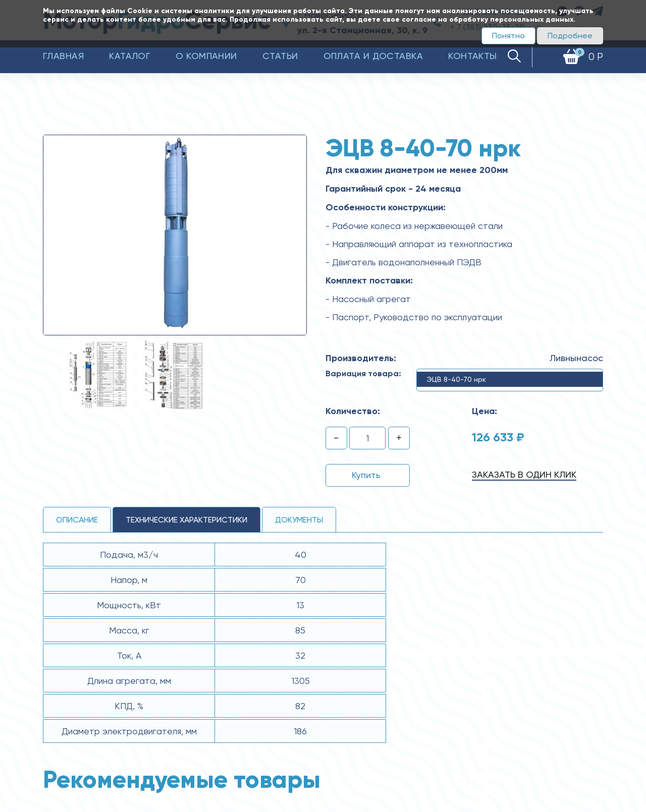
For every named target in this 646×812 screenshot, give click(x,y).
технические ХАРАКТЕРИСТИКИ (186, 520)
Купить (366, 475)
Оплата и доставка (373, 56)
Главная (63, 56)
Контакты (473, 56)
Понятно (508, 36)
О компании (206, 56)
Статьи (280, 56)
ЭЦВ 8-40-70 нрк (456, 379)
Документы (299, 520)
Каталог (130, 56)
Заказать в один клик (524, 474)
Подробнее (570, 36)
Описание (77, 520)
